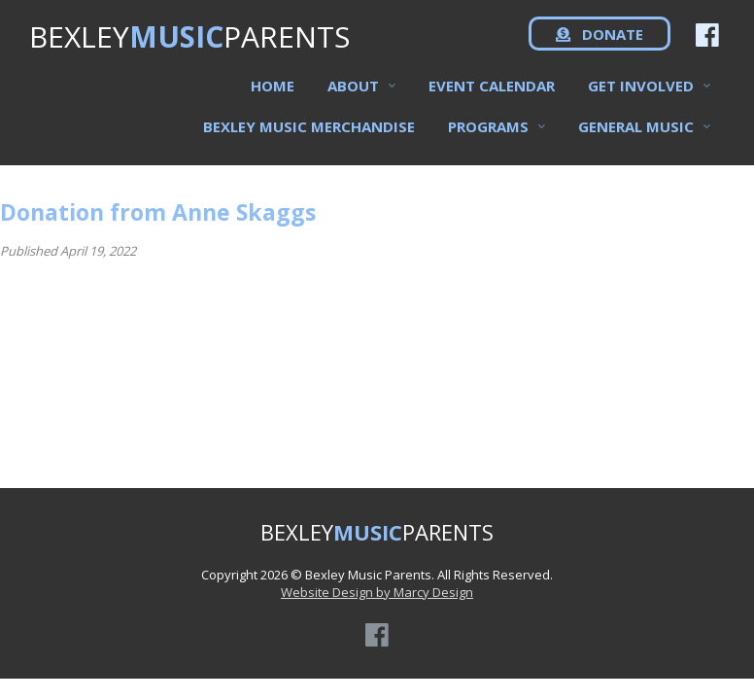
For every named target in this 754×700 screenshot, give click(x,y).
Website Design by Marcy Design (377, 592)
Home (273, 98)
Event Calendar (492, 98)
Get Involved (641, 98)
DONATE (600, 49)
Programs (488, 139)
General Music (636, 139)
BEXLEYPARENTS (189, 49)
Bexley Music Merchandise (309, 139)
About (353, 98)
